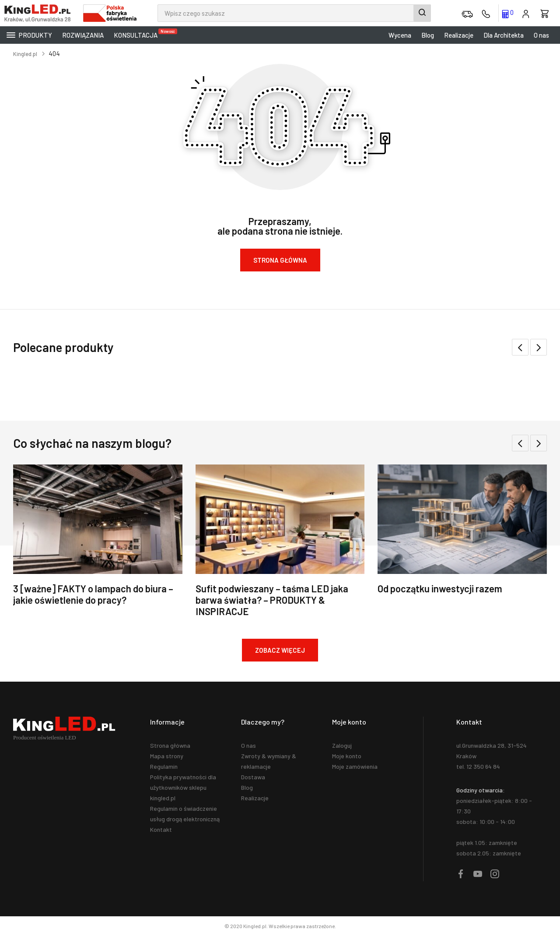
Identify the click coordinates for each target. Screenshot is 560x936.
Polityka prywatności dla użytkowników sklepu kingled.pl (183, 787)
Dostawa (253, 777)
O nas (541, 35)
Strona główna (170, 745)
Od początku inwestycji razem (440, 588)
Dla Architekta (504, 35)
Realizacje (459, 35)
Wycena (400, 35)
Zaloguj (342, 745)
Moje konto (347, 756)
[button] (539, 347)
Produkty (29, 35)
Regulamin (164, 766)
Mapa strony (167, 756)
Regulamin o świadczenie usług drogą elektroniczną (185, 814)
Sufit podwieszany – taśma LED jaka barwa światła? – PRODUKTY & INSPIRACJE (272, 600)
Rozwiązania (83, 35)
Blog (428, 35)
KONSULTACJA (138, 34)
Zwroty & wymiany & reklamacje (269, 761)
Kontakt (161, 829)
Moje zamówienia (355, 766)
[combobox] (294, 13)
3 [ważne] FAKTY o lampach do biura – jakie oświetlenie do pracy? (93, 594)
